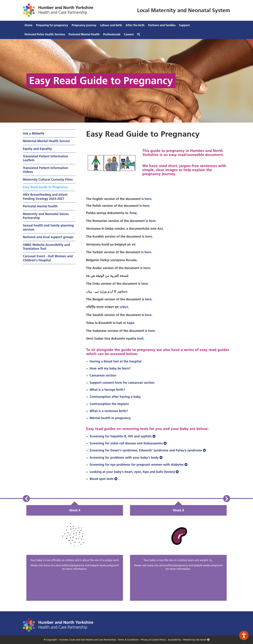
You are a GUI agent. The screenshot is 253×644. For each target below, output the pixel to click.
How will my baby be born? (110, 368)
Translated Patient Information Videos (46, 170)
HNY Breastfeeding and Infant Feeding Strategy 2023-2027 (45, 197)
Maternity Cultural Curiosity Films (48, 179)
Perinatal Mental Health (84, 34)
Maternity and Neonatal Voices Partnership (46, 216)
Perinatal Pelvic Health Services (45, 34)
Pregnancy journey (84, 25)
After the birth (135, 25)
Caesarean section (103, 375)
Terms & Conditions (128, 640)
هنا (88, 276)
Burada (131, 260)
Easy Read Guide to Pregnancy (45, 187)
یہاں (89, 291)
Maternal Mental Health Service (46, 141)
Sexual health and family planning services (48, 227)
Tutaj (133, 213)
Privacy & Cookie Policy (153, 640)
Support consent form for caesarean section (122, 383)
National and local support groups (48, 237)
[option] (75, 553)
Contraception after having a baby (115, 397)
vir (133, 244)
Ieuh (140, 338)
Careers (129, 34)
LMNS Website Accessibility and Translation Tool (46, 247)
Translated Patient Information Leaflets (46, 158)
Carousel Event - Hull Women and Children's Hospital (48, 258)
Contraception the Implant (109, 404)
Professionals (112, 34)
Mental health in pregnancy (110, 418)
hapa (130, 323)
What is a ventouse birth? (109, 411)
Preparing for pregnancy (52, 25)
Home (29, 25)
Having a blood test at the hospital (116, 361)
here (148, 199)
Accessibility (174, 640)
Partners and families (162, 25)
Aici (160, 229)
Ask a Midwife (34, 133)
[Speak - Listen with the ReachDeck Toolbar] (244, 635)
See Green (203, 640)
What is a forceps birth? (107, 390)
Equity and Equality (37, 149)
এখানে (124, 307)
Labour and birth (111, 25)
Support (184, 25)
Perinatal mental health (40, 206)
